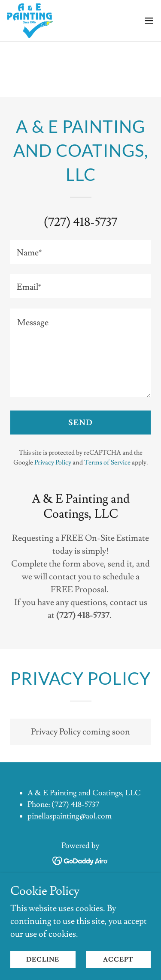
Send (80, 423)
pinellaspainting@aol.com (70, 816)
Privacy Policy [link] (53, 463)
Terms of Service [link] (107, 463)
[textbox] (80, 252)
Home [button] (80, 883)
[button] (149, 21)
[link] (30, 21)
